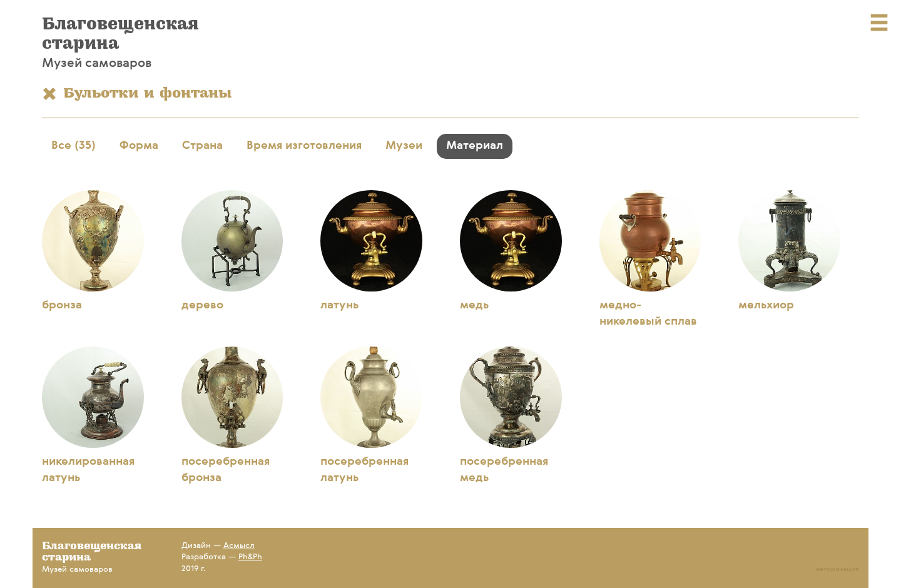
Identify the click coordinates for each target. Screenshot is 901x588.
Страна (202, 146)
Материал (475, 146)
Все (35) (74, 146)
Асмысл (239, 546)
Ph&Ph (250, 557)
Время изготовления (304, 146)
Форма (139, 146)
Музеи (404, 146)
